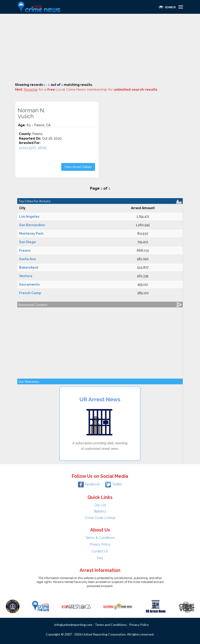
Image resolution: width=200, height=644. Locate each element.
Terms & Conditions (100, 538)
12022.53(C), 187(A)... (34, 148)
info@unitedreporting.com (73, 625)
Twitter (114, 484)
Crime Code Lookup (100, 518)
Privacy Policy (100, 544)
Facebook (89, 484)
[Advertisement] (100, 48)
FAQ (100, 558)
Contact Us (100, 551)
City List (100, 505)
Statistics (100, 511)
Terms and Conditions (111, 625)
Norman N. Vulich (31, 113)
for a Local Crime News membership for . (91, 90)
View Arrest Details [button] (78, 167)
